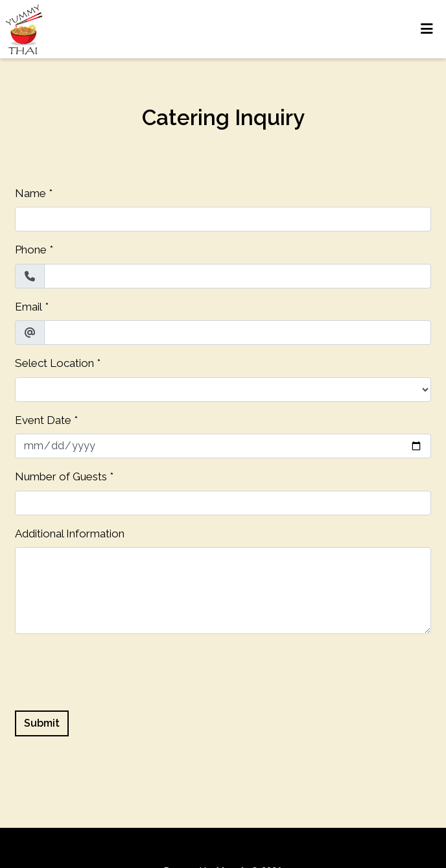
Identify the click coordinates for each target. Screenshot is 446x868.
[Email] (238, 333)
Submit (42, 723)
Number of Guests (61, 476)
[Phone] (238, 276)
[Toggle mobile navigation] (427, 29)
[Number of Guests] (223, 503)
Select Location (54, 363)
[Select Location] (223, 390)
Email (29, 307)
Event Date (43, 420)
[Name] (223, 219)
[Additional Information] (223, 591)
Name (30, 193)
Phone (31, 250)
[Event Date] (223, 446)
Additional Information (70, 534)
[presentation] (113, 670)
